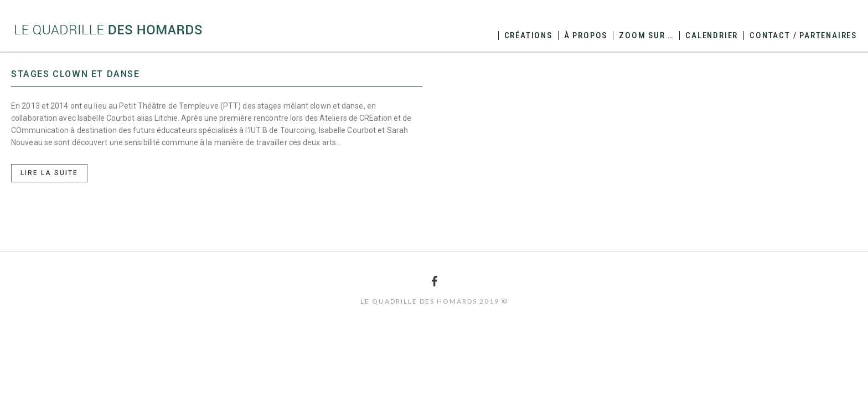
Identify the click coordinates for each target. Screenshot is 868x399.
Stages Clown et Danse (76, 74)
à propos (586, 35)
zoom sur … (646, 35)
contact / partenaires (803, 35)
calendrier (712, 35)
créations (528, 35)
